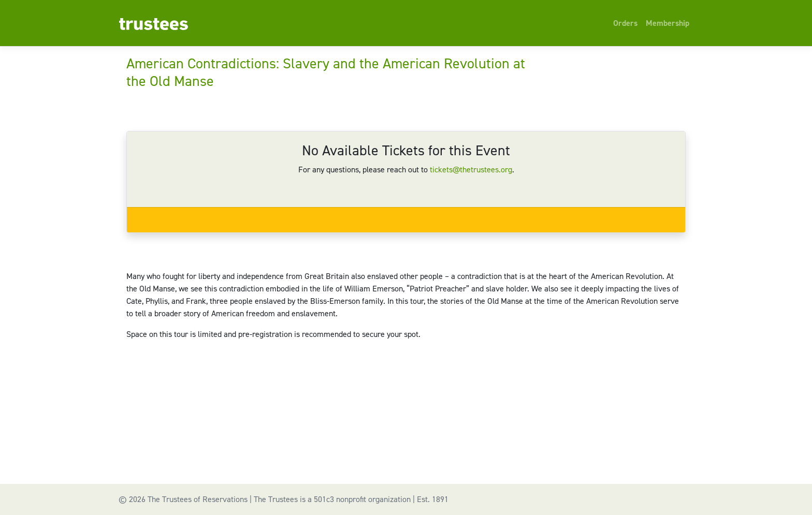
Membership (668, 23)
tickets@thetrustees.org (471, 170)
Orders (625, 23)
